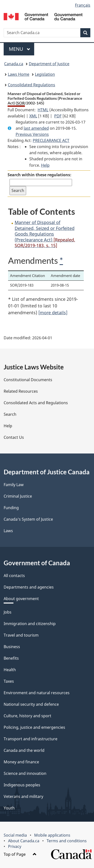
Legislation (45, 74)
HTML (43, 110)
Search (10, 414)
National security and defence (31, 704)
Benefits (11, 658)
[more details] (53, 313)
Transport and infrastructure (31, 739)
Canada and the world (24, 750)
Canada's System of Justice (28, 519)
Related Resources (21, 391)
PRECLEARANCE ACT (51, 140)
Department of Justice (49, 64)
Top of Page (20, 854)
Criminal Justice (18, 496)
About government (21, 599)
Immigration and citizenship (30, 624)
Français (83, 5)
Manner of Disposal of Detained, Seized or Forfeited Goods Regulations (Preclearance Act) (45, 234)
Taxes (9, 681)
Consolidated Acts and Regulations (36, 403)
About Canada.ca (24, 841)
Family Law (14, 485)
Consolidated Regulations (31, 85)
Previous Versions (32, 134)
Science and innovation (25, 773)
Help (45, 165)
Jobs (8, 612)
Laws (8, 531)
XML (33, 116)
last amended (36, 128)
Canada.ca (14, 64)
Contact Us (14, 437)
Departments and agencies (29, 587)
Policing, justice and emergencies (34, 727)
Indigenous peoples (22, 785)
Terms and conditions (67, 841)
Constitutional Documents (28, 380)
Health (10, 670)
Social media (15, 835)
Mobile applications (52, 835)
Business (12, 647)
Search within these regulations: (39, 175)
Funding (11, 508)
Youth (9, 808)
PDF (58, 116)
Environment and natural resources (37, 693)
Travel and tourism (21, 635)
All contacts (14, 576)
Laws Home (19, 74)
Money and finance (21, 762)
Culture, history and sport (27, 716)
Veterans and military (23, 796)
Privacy (15, 846)
